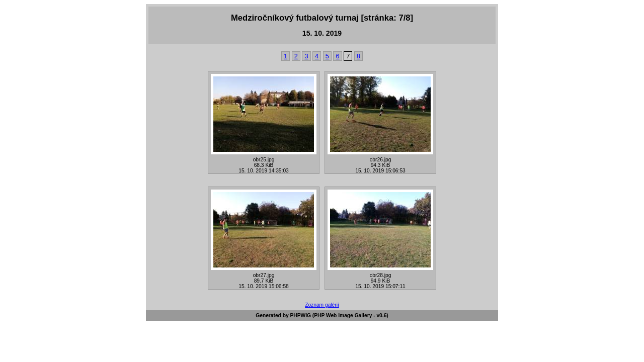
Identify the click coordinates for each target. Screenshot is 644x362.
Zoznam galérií (322, 305)
